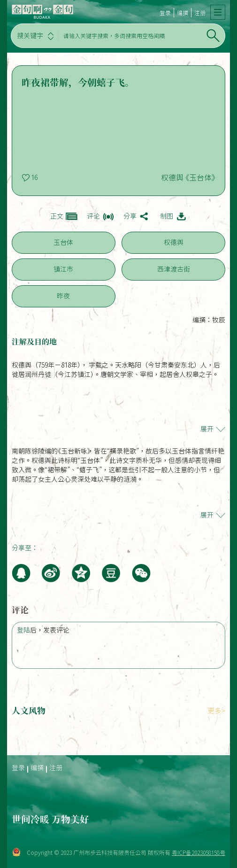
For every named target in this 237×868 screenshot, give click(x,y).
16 (34, 178)
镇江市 (63, 269)
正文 (57, 216)
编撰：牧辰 (209, 320)
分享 (130, 216)
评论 (93, 216)
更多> (216, 711)
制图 (167, 216)
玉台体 (63, 242)
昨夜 (63, 296)
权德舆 (174, 242)
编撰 (183, 13)
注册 (200, 13)
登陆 (23, 630)
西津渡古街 (174, 269)
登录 (165, 13)
